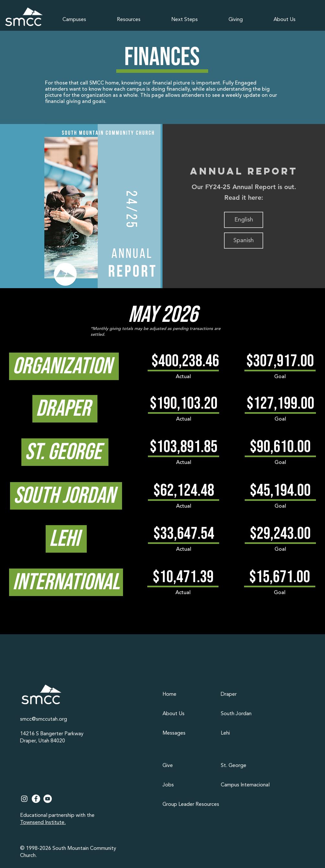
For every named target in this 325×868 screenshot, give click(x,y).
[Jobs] (188, 785)
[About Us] (188, 714)
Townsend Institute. (43, 823)
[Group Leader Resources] (192, 805)
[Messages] (188, 733)
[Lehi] (247, 733)
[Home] (188, 694)
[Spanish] (244, 241)
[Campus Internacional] (247, 785)
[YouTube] (48, 799)
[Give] (188, 766)
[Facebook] (36, 799)
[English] (244, 220)
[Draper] (247, 694)
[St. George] (247, 766)
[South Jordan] (247, 714)
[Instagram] (24, 799)
